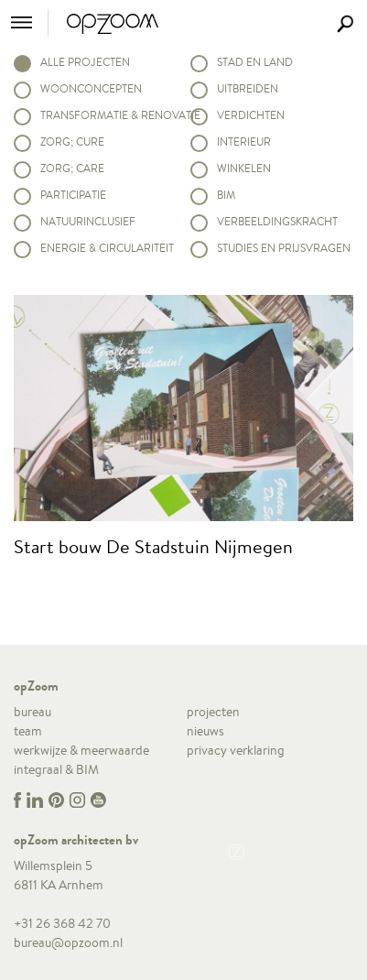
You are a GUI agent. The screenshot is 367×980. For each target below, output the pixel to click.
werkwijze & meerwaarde (81, 750)
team (28, 731)
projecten (213, 712)
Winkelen (244, 168)
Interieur (244, 142)
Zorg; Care (72, 168)
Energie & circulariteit (107, 248)
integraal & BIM (56, 769)
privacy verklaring (236, 750)
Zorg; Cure (72, 142)
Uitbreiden (248, 88)
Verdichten (251, 115)
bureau (32, 712)
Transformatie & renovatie (108, 115)
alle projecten (85, 62)
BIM (226, 195)
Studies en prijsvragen (284, 248)
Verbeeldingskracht (277, 221)
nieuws (205, 731)
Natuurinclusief (88, 221)
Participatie (73, 195)
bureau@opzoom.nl (68, 942)
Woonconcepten (91, 88)
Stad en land (255, 62)
